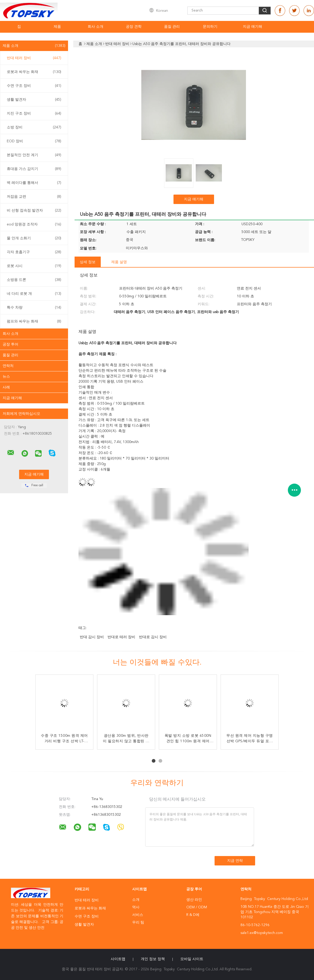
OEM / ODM (197, 907)
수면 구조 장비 (34, 86)
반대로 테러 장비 (121, 637)
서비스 (138, 915)
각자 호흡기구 (34, 252)
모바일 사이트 (192, 959)
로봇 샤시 (34, 266)
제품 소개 (34, 46)
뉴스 (6, 377)
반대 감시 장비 (92, 637)
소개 (136, 900)
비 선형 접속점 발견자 (34, 211)
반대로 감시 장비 (153, 637)
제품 (57, 27)
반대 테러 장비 (34, 58)
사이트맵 (118, 959)
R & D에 (193, 915)
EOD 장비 (34, 141)
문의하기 (210, 27)
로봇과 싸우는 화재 (34, 72)
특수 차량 (34, 308)
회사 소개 (96, 27)
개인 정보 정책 (153, 959)
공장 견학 (134, 27)
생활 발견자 (34, 100)
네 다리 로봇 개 (34, 294)
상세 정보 (88, 262)
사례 (6, 387)
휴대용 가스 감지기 (34, 169)
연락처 (8, 366)
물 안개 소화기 (34, 238)
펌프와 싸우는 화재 (34, 321)
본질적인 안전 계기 (34, 155)
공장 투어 (10, 344)
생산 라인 (194, 900)
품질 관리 (172, 27)
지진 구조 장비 (34, 114)
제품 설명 (119, 262)
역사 (136, 907)
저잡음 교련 (34, 197)
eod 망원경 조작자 (34, 224)
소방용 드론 (34, 280)
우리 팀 (138, 922)
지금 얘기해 (253, 27)
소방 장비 (34, 127)
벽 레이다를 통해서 (34, 183)
